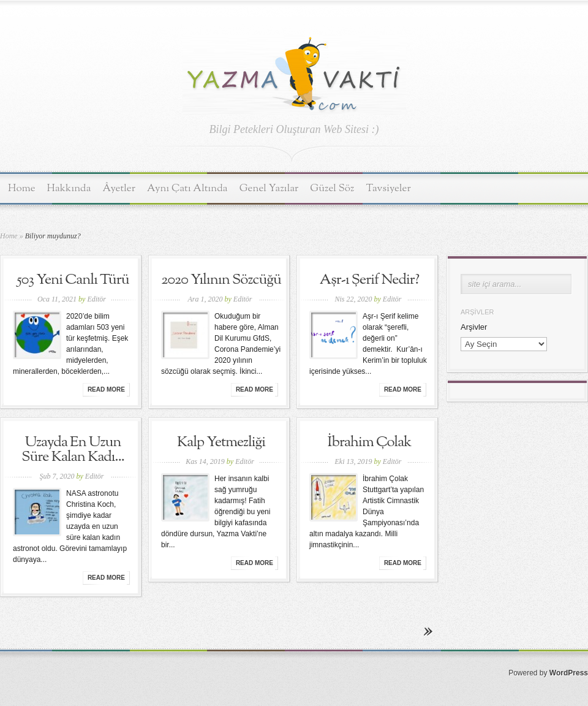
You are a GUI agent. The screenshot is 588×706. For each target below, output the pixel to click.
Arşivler (474, 327)
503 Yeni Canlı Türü (73, 280)
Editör (96, 299)
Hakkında (69, 188)
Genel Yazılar (269, 188)
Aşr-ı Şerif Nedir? (369, 280)
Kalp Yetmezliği (221, 442)
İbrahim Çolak (370, 442)
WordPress (569, 673)
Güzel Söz (332, 188)
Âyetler (119, 188)
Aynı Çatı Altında (187, 188)
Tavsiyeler (389, 188)
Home (22, 188)
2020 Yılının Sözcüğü (221, 280)
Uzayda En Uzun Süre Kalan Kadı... (73, 450)
